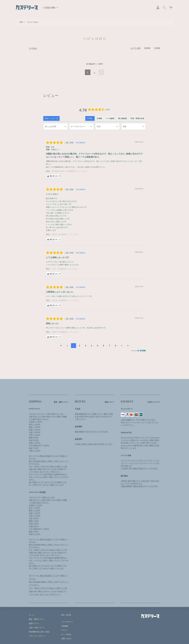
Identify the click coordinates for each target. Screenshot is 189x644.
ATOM (68, 615)
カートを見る (66, 634)
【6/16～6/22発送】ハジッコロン (65, 332)
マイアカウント (67, 622)
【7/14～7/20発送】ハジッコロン (65, 300)
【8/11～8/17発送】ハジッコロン (65, 234)
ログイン (65, 630)
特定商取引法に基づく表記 (39, 632)
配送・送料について (37, 619)
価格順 (147, 48)
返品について (34, 623)
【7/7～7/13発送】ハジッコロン (65, 269)
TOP (21, 22)
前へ (88, 72)
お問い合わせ (66, 639)
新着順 (157, 48)
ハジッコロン (33, 22)
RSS (63, 615)
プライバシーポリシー (37, 636)
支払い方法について (37, 628)
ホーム (31, 615)
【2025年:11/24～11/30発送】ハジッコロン (69, 171)
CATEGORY (49, 8)
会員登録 (65, 626)
